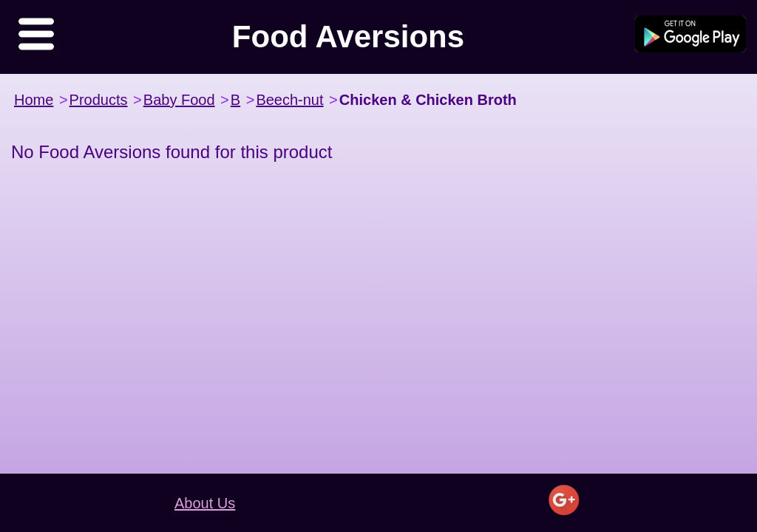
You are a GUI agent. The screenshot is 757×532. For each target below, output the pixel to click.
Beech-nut (289, 100)
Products (99, 100)
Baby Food (179, 100)
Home (34, 100)
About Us (205, 503)
